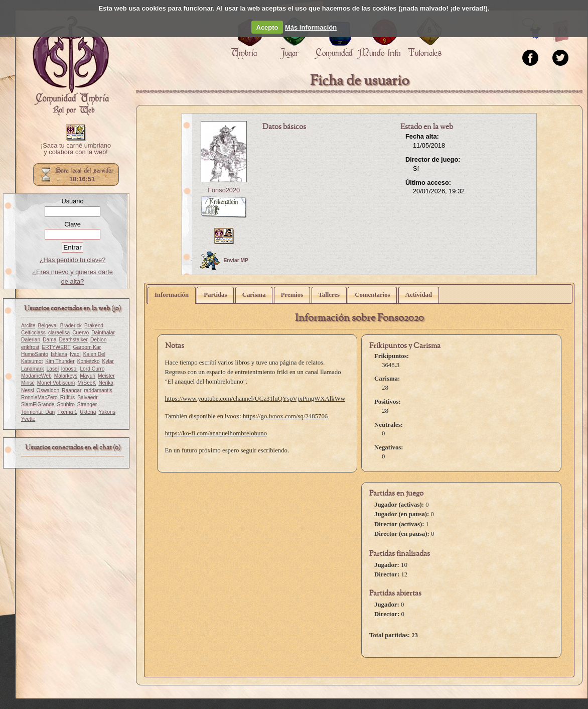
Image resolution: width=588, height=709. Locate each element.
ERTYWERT (56, 347)
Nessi (28, 390)
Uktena (88, 412)
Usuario (72, 201)
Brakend (94, 326)
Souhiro (66, 404)
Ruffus (67, 397)
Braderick (71, 326)
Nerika (106, 383)
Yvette (28, 419)
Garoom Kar (87, 347)
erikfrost (30, 347)
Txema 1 (67, 412)
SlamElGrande (38, 404)
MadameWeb (36, 376)
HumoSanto (35, 354)
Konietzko (89, 361)
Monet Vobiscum (56, 383)
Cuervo (81, 333)
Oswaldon (48, 390)
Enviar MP (224, 261)
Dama (49, 340)
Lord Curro (92, 369)
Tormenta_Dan (38, 412)
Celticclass (33, 333)
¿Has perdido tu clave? (73, 260)
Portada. (71, 66)
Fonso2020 (224, 190)
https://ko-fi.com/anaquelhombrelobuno (216, 433)
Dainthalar (103, 333)
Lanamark (33, 369)
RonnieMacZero (39, 397)
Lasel (53, 369)
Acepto (267, 27)
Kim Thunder (60, 361)
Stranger (87, 404)
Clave (72, 224)
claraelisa (59, 333)
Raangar (71, 390)
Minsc (28, 383)
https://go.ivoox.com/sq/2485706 (285, 416)
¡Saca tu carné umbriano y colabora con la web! (76, 149)
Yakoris (107, 412)
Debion (98, 340)
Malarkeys (66, 376)
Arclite (28, 326)
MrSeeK (87, 383)
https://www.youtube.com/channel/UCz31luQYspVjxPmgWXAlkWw (255, 399)
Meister (106, 376)
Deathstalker (73, 340)
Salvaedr (87, 397)
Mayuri (88, 376)
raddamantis (98, 390)
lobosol (69, 369)
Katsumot (32, 361)
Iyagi (75, 354)
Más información (311, 27)
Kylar (108, 361)
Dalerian (31, 340)
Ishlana (59, 354)
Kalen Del (94, 354)
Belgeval (47, 326)
